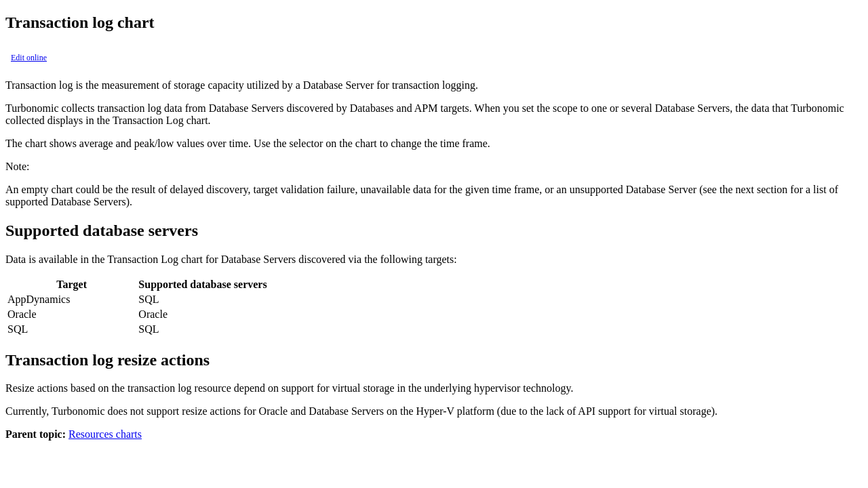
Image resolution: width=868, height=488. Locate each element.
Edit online (29, 58)
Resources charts (105, 434)
